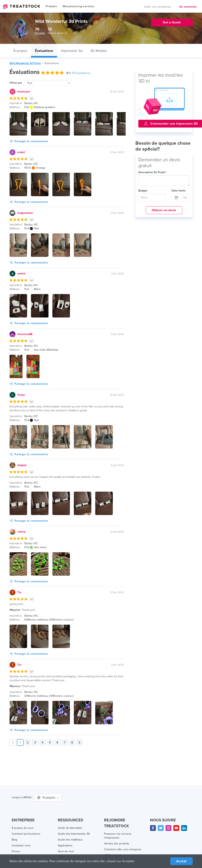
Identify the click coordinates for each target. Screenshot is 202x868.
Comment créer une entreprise (122, 849)
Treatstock (21, 7)
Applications (65, 846)
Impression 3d (72, 51)
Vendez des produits (116, 844)
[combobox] (48, 83)
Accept (181, 861)
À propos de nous (22, 828)
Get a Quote (172, 22)
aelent (21, 274)
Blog (14, 840)
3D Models (100, 51)
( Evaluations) (82, 73)
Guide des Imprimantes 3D (74, 834)
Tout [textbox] (29, 83)
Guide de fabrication (70, 828)
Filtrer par (16, 83)
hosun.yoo (24, 92)
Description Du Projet (152, 172)
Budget (143, 191)
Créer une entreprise (158, 7)
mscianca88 (25, 334)
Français (48, 798)
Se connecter (188, 7)
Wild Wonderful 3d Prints (25, 63)
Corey (21, 395)
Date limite (178, 191)
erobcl (21, 152)
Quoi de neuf (66, 851)
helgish (22, 465)
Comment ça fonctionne (26, 834)
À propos (20, 51)
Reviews (40, 33)
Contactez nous (21, 846)
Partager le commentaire (28, 141)
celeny (21, 532)
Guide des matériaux (70, 840)
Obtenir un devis (164, 210)
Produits (51, 6)
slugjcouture (25, 213)
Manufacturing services (78, 6)
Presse (16, 851)
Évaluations (44, 51)
